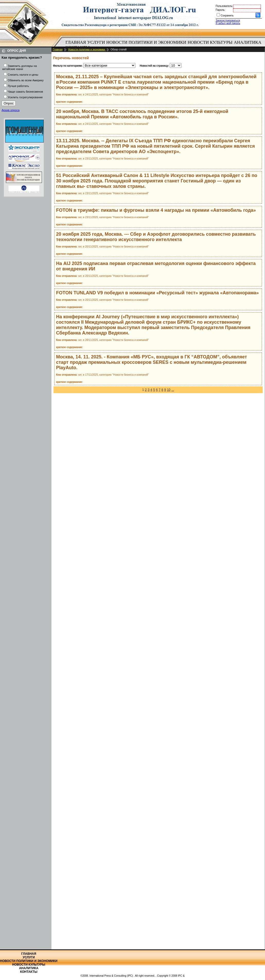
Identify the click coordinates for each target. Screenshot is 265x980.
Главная (76, 42)
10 (169, 390)
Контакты (29, 972)
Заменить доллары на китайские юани (20, 67)
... (173, 390)
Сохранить (227, 16)
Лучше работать (18, 86)
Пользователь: (224, 6)
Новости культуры (210, 42)
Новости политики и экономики (146, 42)
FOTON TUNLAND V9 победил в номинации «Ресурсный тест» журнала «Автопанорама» (157, 293)
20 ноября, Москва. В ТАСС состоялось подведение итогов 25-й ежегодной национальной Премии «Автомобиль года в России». (142, 114)
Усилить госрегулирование (25, 97)
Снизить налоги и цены (23, 75)
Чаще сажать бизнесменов (25, 92)
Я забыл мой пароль (228, 23)
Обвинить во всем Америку (26, 80)
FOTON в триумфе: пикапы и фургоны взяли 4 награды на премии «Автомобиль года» (156, 210)
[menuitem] (76, 42)
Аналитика (248, 42)
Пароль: (220, 10)
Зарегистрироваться (228, 20)
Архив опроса (11, 110)
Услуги (96, 42)
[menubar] (165, 45)
